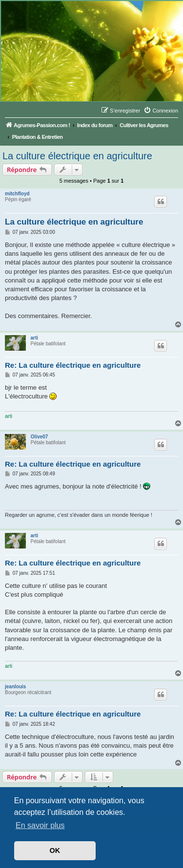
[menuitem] (161, 111)
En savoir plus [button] (40, 825)
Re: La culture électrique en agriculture (73, 365)
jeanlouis (15, 687)
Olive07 (40, 437)
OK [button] (55, 850)
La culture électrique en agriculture (77, 156)
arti (35, 338)
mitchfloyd (17, 194)
